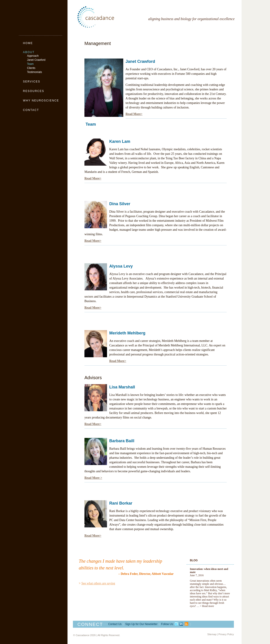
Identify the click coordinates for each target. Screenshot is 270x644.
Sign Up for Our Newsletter (141, 624)
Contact (31, 110)
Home (28, 43)
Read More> (134, 114)
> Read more (207, 606)
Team (30, 64)
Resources (34, 91)
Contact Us (115, 624)
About (29, 52)
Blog (194, 560)
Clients (31, 68)
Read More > (93, 478)
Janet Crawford (36, 60)
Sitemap (212, 634)
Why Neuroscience (41, 101)
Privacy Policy (226, 634)
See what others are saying (98, 583)
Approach (33, 56)
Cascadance (106, 17)
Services (32, 82)
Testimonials (35, 72)
